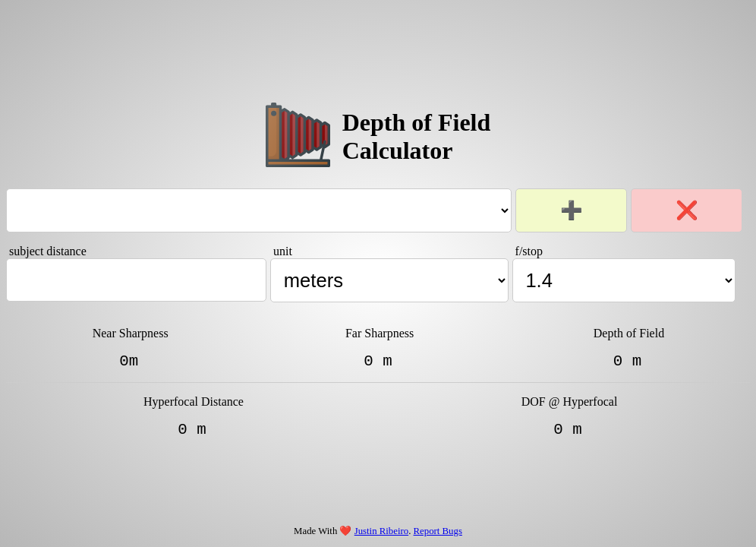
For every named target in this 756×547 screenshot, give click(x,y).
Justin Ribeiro (381, 531)
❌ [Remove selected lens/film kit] (687, 206)
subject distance (48, 247)
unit (283, 247)
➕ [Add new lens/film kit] (572, 206)
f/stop (529, 247)
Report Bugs (438, 531)
